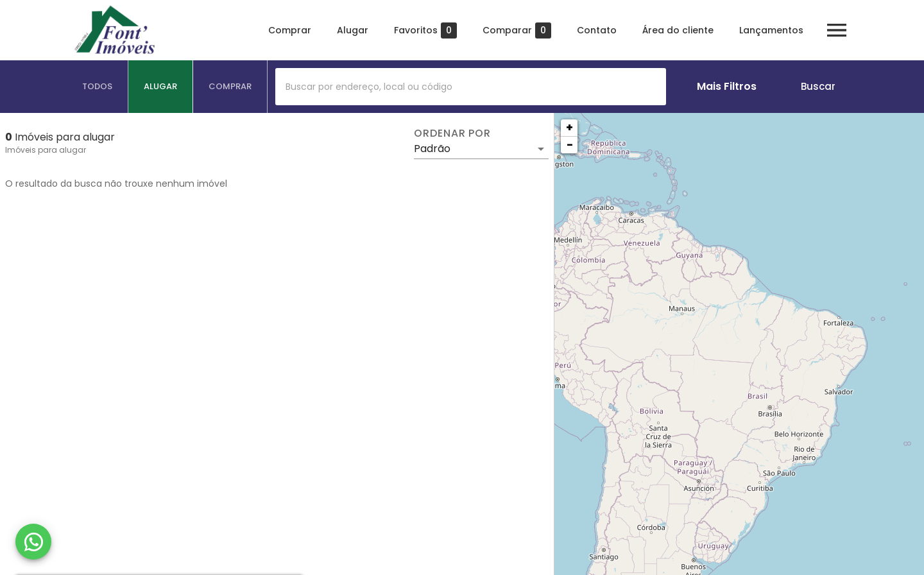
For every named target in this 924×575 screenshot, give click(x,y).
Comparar (517, 30)
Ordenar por (452, 133)
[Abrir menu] (837, 30)
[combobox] (471, 87)
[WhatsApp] (33, 542)
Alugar (353, 30)
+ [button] (569, 127)
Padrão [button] (432, 149)
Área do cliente (678, 30)
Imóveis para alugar (46, 150)
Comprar (290, 30)
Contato (597, 30)
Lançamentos (771, 30)
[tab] (98, 87)
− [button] (570, 145)
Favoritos (425, 30)
